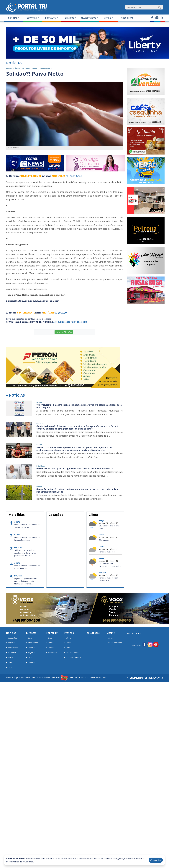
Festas (68, 643)
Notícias (11, 633)
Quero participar (114, 643)
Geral (9, 667)
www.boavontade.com (46, 301)
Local (29, 658)
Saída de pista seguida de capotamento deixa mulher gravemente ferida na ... (25, 553)
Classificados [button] (89, 18)
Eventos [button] (70, 18)
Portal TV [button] (51, 18)
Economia (11, 653)
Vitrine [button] (108, 18)
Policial (10, 658)
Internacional (12, 648)
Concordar (156, 860)
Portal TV (52, 633)
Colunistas (127, 18)
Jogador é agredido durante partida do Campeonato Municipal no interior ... (26, 581)
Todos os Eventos (72, 653)
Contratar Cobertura (73, 658)
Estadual (31, 662)
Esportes (31, 633)
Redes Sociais (134, 633)
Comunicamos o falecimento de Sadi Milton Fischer (27, 526)
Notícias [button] (13, 18)
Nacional (31, 648)
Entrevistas (12, 638)
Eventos (50, 648)
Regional (11, 643)
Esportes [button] (32, 18)
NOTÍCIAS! (58, 176)
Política (10, 662)
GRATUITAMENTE (31, 176)
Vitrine (68, 638)
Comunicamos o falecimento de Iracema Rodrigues (27, 539)
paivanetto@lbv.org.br (19, 301)
